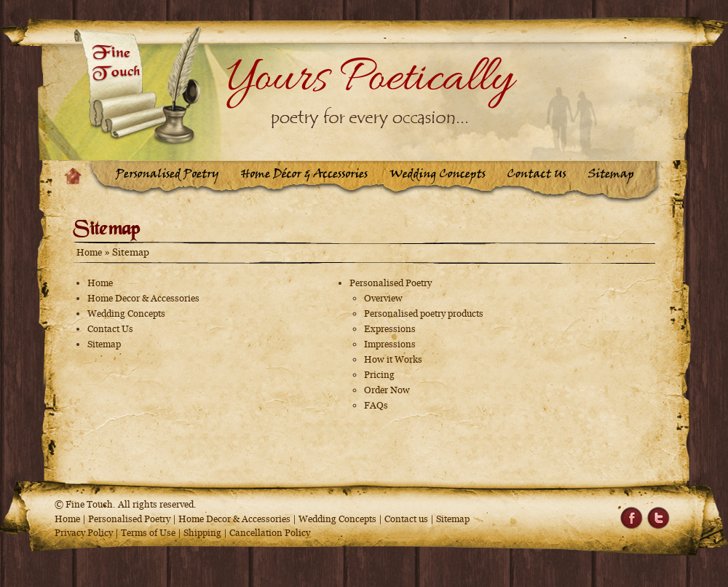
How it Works (393, 359)
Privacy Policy (84, 533)
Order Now (387, 390)
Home (89, 252)
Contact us (406, 519)
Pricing (379, 375)
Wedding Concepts (126, 314)
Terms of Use (148, 533)
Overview (383, 298)
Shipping (203, 533)
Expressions (390, 329)
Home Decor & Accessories (143, 298)
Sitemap (104, 344)
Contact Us (110, 329)
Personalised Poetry (391, 283)
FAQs (376, 405)
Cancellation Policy (270, 533)
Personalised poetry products (424, 314)
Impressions (390, 344)
